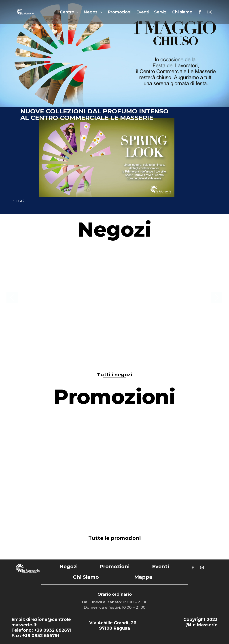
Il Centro (65, 12)
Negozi (91, 12)
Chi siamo (182, 12)
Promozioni (120, 12)
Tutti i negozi (114, 375)
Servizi (161, 12)
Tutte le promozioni (114, 538)
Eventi (143, 12)
